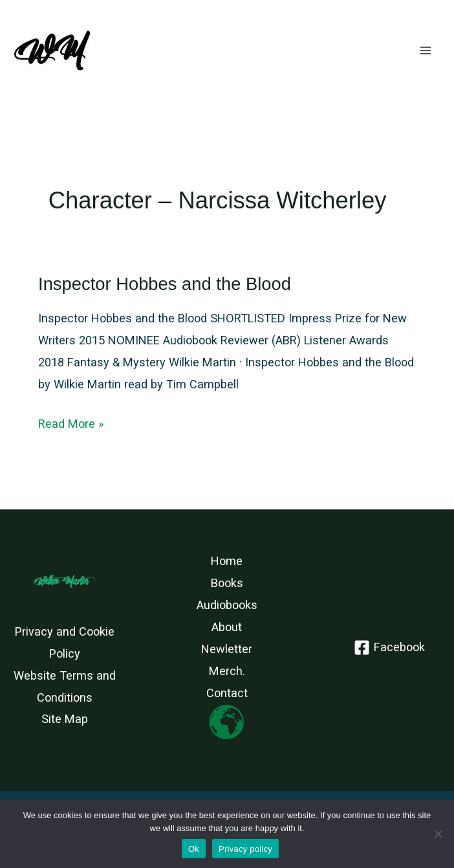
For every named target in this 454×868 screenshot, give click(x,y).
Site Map (65, 719)
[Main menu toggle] (426, 51)
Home (227, 561)
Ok (194, 849)
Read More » (71, 424)
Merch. (227, 671)
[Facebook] (389, 648)
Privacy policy (245, 849)
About (227, 627)
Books (227, 583)
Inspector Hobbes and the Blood (165, 284)
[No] (438, 834)
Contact (227, 693)
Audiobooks (227, 605)
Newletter (227, 649)
